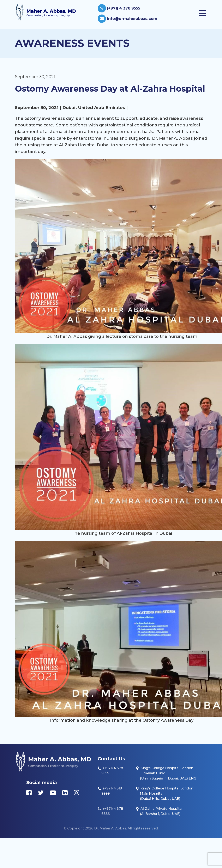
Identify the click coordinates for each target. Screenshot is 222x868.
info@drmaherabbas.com (127, 19)
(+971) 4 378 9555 (119, 8)
